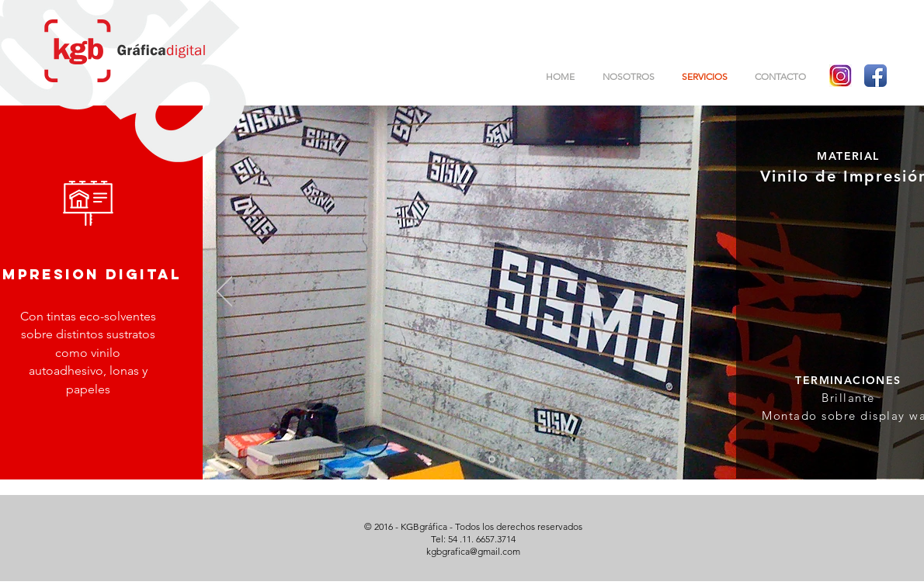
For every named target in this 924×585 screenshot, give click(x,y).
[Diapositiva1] (492, 460)
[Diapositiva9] (648, 459)
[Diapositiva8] (629, 459)
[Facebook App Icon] (875, 76)
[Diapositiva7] (610, 459)
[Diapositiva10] (668, 459)
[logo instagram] (841, 76)
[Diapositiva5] (571, 459)
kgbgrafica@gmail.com (473, 551)
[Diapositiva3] (532, 459)
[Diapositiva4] (551, 459)
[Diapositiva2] (512, 459)
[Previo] (224, 292)
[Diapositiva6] (590, 459)
